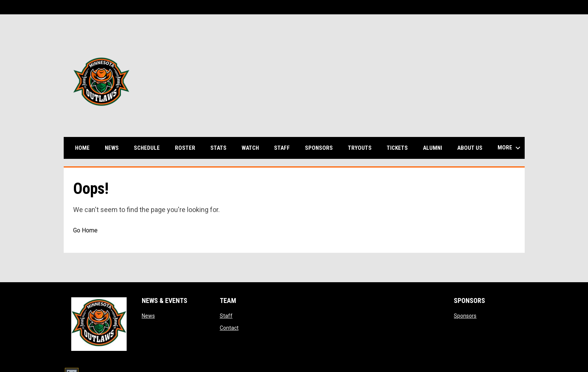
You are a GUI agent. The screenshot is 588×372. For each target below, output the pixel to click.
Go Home (85, 230)
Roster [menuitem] (188, 148)
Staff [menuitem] (282, 148)
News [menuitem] (112, 148)
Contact (229, 328)
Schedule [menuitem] (150, 148)
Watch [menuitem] (253, 148)
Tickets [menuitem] (397, 148)
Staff (226, 316)
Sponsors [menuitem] (319, 148)
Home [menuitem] (82, 148)
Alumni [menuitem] (433, 148)
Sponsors (465, 316)
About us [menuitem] (470, 148)
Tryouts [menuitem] (360, 148)
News (148, 316)
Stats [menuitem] (221, 148)
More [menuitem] (510, 148)
